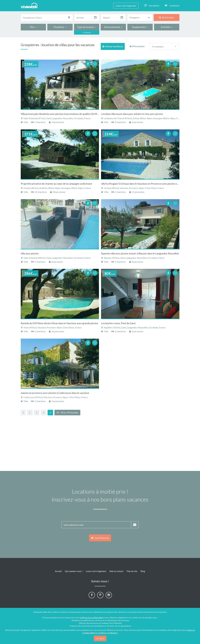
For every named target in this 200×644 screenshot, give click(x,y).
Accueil (58, 571)
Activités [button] (167, 27)
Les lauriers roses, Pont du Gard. (118, 323)
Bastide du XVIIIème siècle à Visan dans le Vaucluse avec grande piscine (59, 323)
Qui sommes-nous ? (74, 571)
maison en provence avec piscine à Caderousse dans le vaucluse (55, 393)
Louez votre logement (126, 6)
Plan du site (132, 571)
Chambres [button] (60, 27)
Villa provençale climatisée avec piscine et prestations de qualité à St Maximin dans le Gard (69, 114)
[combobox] (140, 18)
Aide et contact (116, 571)
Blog (143, 571)
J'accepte (100, 638)
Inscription (152, 5)
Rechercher (166, 17)
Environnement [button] (113, 27)
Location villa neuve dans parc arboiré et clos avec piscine (132, 114)
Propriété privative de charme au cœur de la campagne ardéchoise (56, 184)
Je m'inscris (100, 538)
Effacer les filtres (113, 46)
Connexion (172, 5)
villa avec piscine (30, 253)
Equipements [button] (140, 27)
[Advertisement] (100, 443)
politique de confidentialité (92, 618)
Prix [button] (33, 27)
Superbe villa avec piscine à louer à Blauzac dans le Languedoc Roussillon (140, 253)
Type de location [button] (87, 27)
